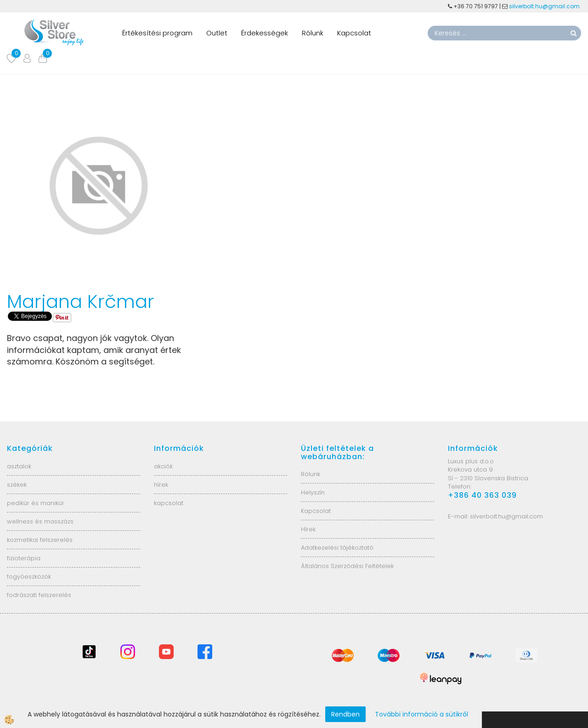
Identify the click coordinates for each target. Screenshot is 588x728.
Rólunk (313, 33)
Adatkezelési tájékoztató (337, 548)
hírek (161, 485)
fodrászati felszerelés (39, 595)
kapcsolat (169, 503)
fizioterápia (24, 558)
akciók (163, 466)
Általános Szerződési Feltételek (347, 566)
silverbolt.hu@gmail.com (545, 6)
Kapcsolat (354, 33)
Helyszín (313, 492)
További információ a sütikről (421, 714)
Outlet (217, 33)
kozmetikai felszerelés (40, 540)
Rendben (345, 714)
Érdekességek (265, 33)
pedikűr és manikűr (36, 503)
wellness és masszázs (40, 521)
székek (17, 485)
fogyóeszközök (29, 577)
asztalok (19, 466)
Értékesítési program (157, 33)
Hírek (308, 529)
